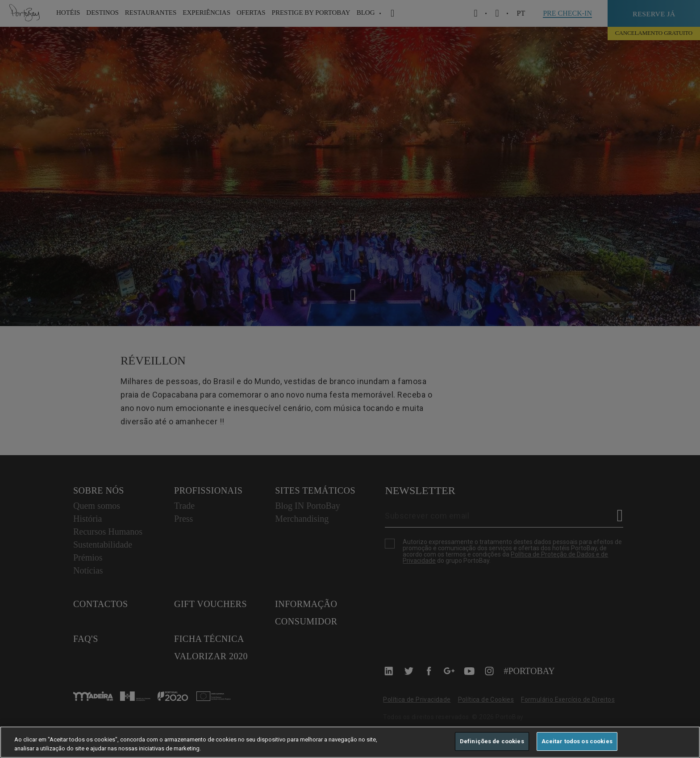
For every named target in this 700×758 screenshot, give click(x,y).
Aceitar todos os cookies (577, 741)
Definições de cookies (492, 741)
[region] (350, 742)
